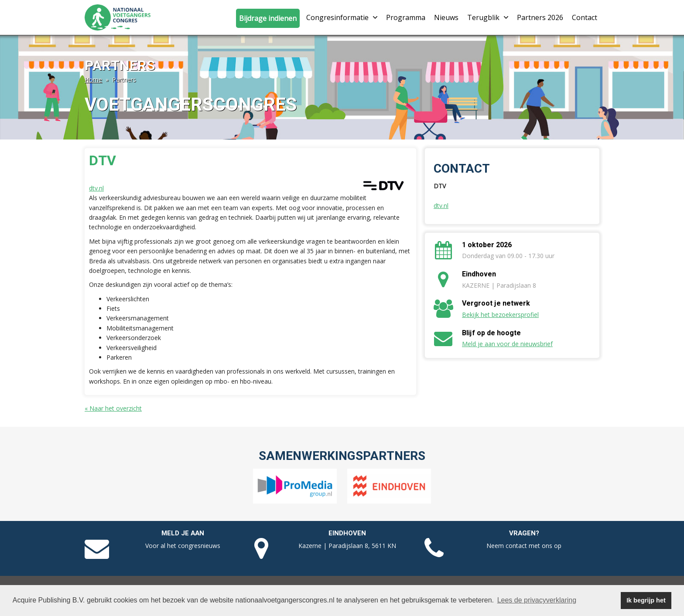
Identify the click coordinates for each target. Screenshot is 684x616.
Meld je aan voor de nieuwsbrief (507, 344)
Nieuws (446, 17)
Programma (406, 17)
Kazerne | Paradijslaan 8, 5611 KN (347, 546)
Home (93, 80)
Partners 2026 (540, 17)
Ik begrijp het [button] (646, 600)
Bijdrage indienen (268, 18)
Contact (585, 17)
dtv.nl (96, 188)
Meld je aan (183, 533)
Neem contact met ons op (524, 546)
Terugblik (488, 17)
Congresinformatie (342, 17)
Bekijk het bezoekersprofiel (500, 315)
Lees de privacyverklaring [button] (537, 600)
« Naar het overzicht (113, 408)
